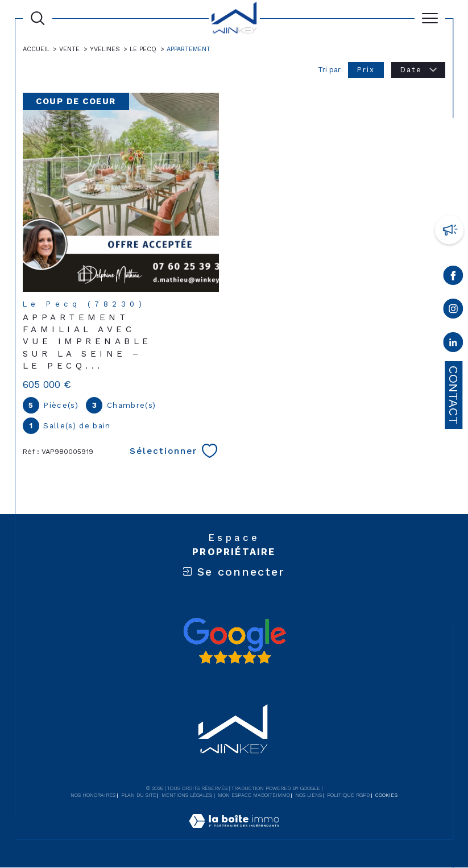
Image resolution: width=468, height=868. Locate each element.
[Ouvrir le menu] (430, 18)
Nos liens (308, 796)
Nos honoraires (93, 796)
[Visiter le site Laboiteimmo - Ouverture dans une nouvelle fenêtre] (234, 834)
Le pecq (145, 49)
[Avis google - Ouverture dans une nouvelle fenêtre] (234, 641)
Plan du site (139, 796)
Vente (70, 49)
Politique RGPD (348, 796)
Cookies (386, 796)
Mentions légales (187, 796)
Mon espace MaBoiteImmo (254, 796)
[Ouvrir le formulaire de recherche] (38, 18)
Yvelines (106, 49)
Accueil (36, 49)
